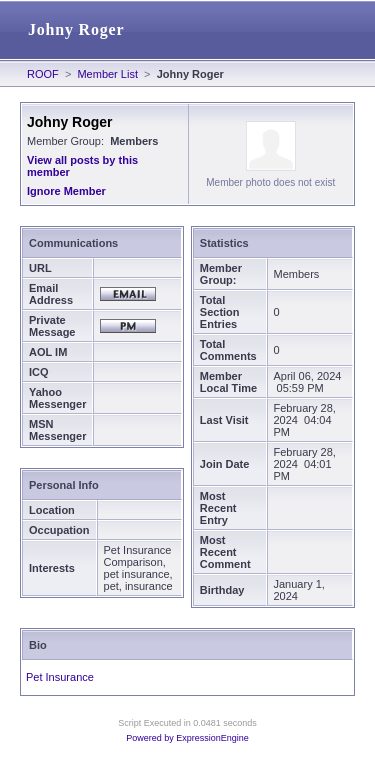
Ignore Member (66, 191)
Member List (107, 74)
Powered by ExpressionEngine (187, 738)
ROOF (43, 74)
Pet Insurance (60, 677)
